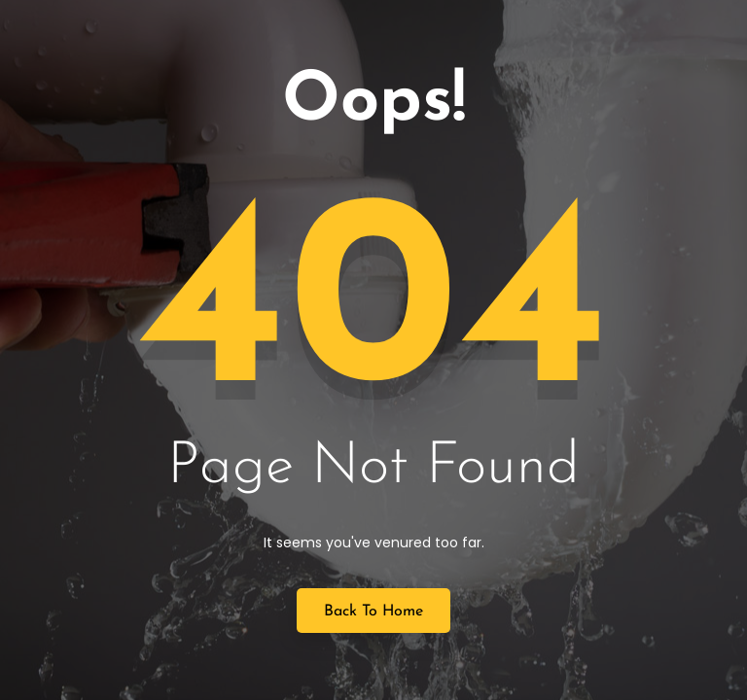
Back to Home (373, 612)
